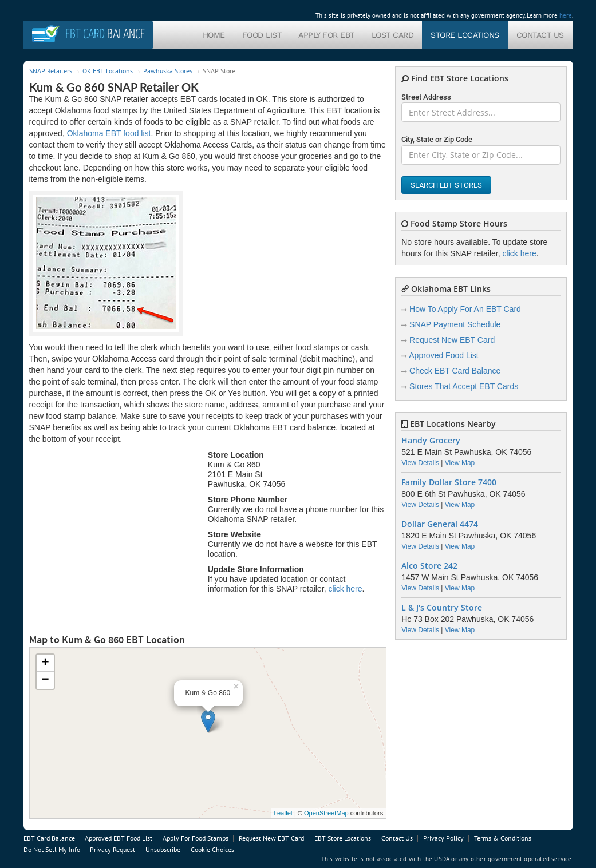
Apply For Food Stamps (196, 838)
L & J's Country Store (442, 608)
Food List (262, 35)
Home (214, 35)
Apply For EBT (326, 35)
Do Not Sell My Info (52, 849)
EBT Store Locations (343, 838)
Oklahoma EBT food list (109, 133)
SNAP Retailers (51, 71)
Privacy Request (113, 849)
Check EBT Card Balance (455, 371)
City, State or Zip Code (437, 139)
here (566, 15)
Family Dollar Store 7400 (449, 482)
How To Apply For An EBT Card (465, 309)
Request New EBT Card (452, 340)
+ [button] (45, 663)
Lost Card (393, 35)
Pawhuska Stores (168, 71)
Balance (105, 35)
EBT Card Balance (49, 838)
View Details (420, 463)
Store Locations (465, 35)
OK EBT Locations (108, 71)
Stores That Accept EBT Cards (464, 386)
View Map (460, 463)
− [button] (45, 680)
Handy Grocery (431, 441)
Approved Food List (443, 355)
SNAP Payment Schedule (455, 324)
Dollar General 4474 (440, 524)
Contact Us (540, 35)
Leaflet (283, 813)
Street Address (426, 97)
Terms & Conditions (503, 838)
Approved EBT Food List (119, 838)
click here (345, 589)
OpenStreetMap (326, 813)
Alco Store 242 (429, 566)
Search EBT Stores (446, 185)
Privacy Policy (443, 838)
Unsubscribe (163, 849)
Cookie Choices (212, 849)
